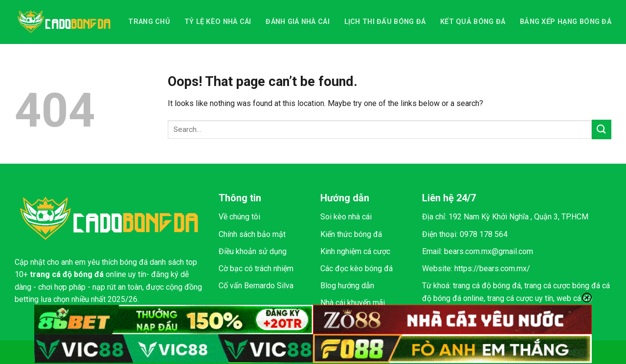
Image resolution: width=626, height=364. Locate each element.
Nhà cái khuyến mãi (353, 303)
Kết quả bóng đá (473, 22)
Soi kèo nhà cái (346, 217)
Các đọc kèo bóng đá (357, 268)
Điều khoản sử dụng (253, 251)
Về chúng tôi (239, 217)
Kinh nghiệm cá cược (355, 251)
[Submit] (602, 129)
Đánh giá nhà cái (298, 22)
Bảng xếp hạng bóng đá (566, 22)
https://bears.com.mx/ (492, 268)
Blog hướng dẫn (347, 286)
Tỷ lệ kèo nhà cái (218, 22)
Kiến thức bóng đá (351, 234)
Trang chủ (149, 22)
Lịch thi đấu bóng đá (385, 22)
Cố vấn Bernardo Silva (256, 286)
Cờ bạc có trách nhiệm (256, 268)
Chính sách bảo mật (252, 234)
